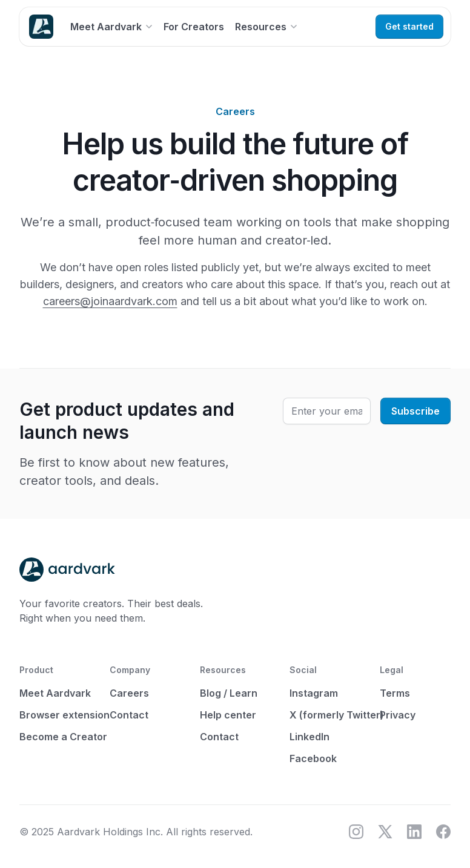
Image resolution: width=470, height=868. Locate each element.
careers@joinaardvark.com (110, 301)
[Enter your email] (327, 411)
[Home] (41, 27)
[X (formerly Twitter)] (385, 832)
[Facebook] (443, 832)
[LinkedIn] (414, 832)
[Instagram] (356, 832)
